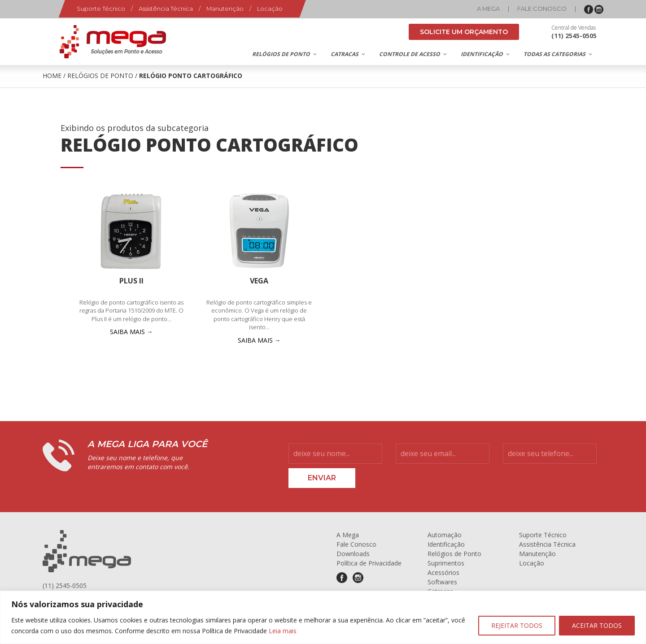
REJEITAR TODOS (517, 625)
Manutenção (225, 9)
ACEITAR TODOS (597, 625)
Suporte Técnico (101, 9)
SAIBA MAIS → (131, 332)
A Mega (488, 9)
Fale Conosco (542, 9)
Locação (270, 9)
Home (52, 76)
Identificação (446, 544)
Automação (445, 535)
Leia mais (283, 631)
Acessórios (443, 572)
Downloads (353, 554)
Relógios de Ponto (100, 76)
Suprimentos (446, 563)
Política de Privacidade (369, 563)
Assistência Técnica (166, 9)
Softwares (442, 582)
